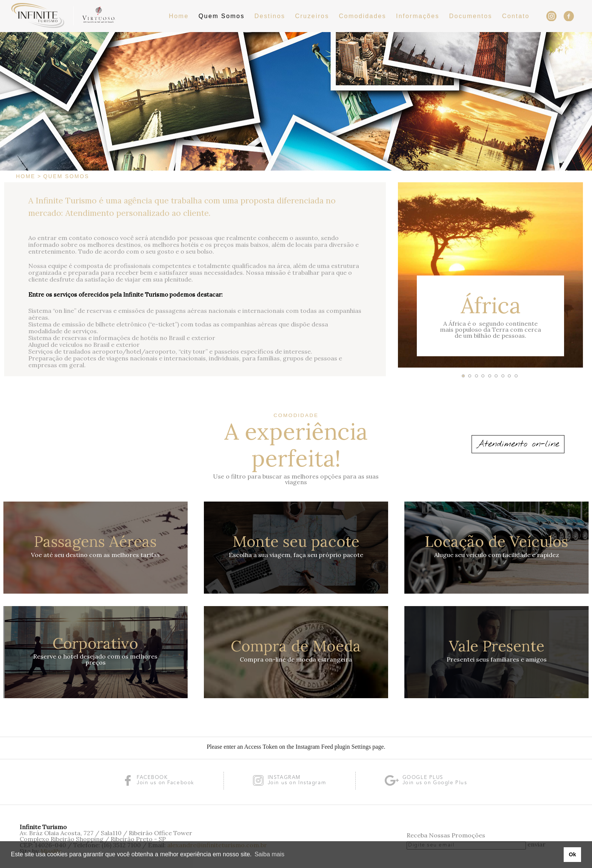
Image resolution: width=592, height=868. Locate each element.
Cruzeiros (312, 16)
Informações (418, 16)
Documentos (471, 16)
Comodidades (363, 16)
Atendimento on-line (518, 444)
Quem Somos (222, 16)
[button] (463, 376)
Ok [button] (572, 854)
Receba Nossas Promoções (446, 835)
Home (179, 16)
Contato (516, 16)
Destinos (270, 16)
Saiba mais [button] (269, 854)
